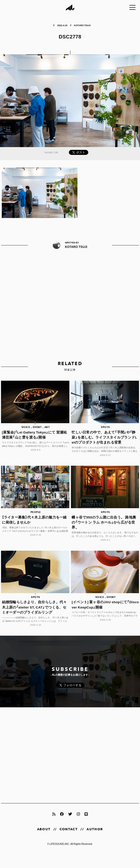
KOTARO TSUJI (82, 25)
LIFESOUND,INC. (60, 844)
